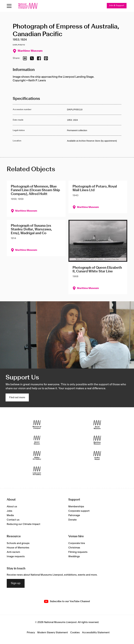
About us (12, 507)
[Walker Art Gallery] (37, 456)
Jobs (10, 511)
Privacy (31, 633)
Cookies (75, 633)
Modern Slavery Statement (53, 633)
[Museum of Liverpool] (37, 425)
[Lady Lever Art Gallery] (37, 471)
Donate (72, 520)
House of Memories (18, 548)
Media (10, 515)
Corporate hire (77, 543)
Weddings (74, 556)
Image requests (16, 556)
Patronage (74, 515)
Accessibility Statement (96, 633)
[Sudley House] (97, 456)
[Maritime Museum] (97, 440)
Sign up (16, 583)
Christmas (74, 548)
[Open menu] (9, 6)
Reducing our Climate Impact (23, 524)
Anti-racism (13, 552)
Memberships (76, 507)
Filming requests (78, 552)
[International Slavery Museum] (37, 440)
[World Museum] (97, 425)
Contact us (13, 520)
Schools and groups (18, 543)
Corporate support (79, 511)
